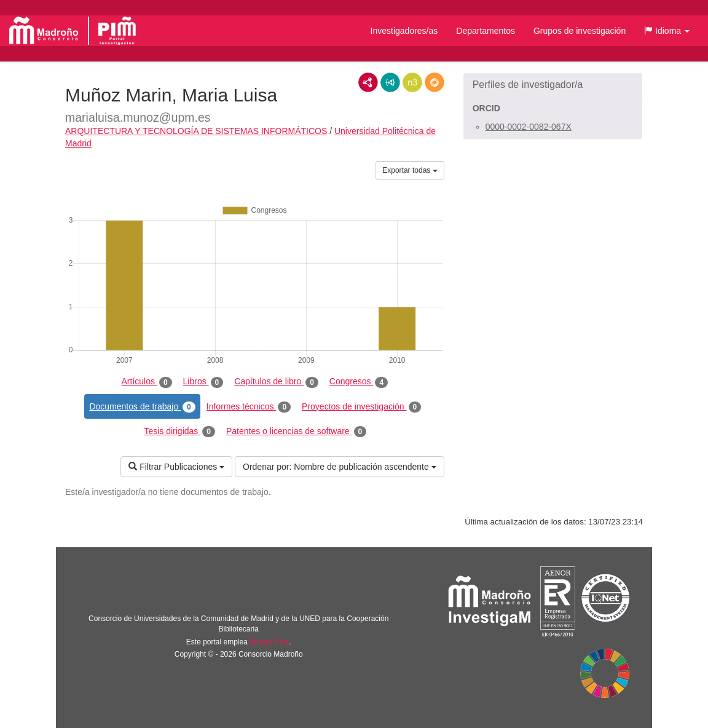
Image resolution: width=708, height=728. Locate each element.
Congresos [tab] (359, 382)
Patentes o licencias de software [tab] (296, 432)
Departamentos (486, 31)
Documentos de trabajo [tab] (142, 407)
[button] (667, 31)
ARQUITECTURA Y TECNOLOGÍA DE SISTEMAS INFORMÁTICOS (196, 131)
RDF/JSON (435, 82)
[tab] (553, 85)
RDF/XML (368, 82)
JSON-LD (390, 82)
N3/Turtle (412, 82)
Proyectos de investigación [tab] (361, 407)
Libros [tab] (203, 382)
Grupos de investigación (580, 31)
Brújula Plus (269, 642)
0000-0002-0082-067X (529, 127)
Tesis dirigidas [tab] (179, 432)
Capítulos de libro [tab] (276, 382)
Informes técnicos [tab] (249, 407)
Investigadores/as (404, 31)
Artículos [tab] (147, 382)
